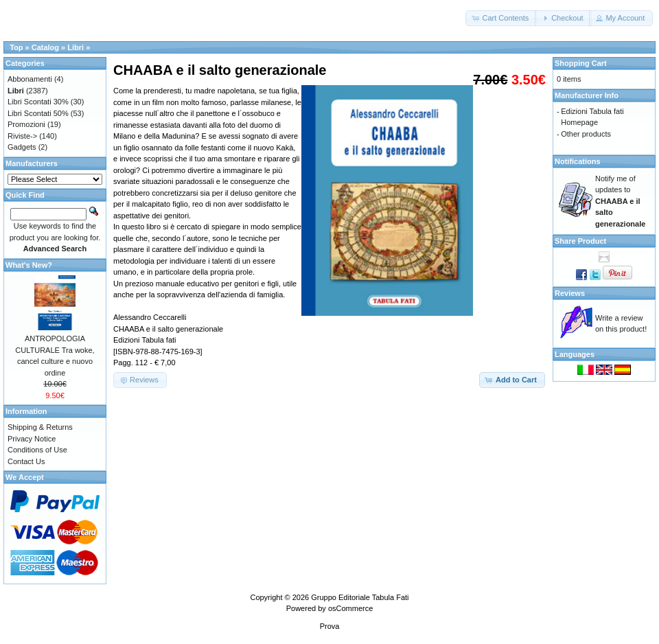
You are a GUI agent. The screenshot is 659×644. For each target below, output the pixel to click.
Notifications (578, 161)
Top (16, 47)
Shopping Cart (581, 63)
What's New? (29, 265)
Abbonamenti (30, 79)
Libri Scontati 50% (38, 113)
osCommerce (350, 608)
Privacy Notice (32, 439)
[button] (501, 18)
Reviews (570, 293)
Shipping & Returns (40, 427)
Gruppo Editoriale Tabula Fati (360, 597)
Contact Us (26, 461)
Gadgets (22, 147)
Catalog (45, 47)
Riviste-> (22, 136)
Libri (76, 47)
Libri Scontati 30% (38, 102)
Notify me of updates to (620, 201)
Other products (586, 134)
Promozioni (26, 124)
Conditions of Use (37, 450)
